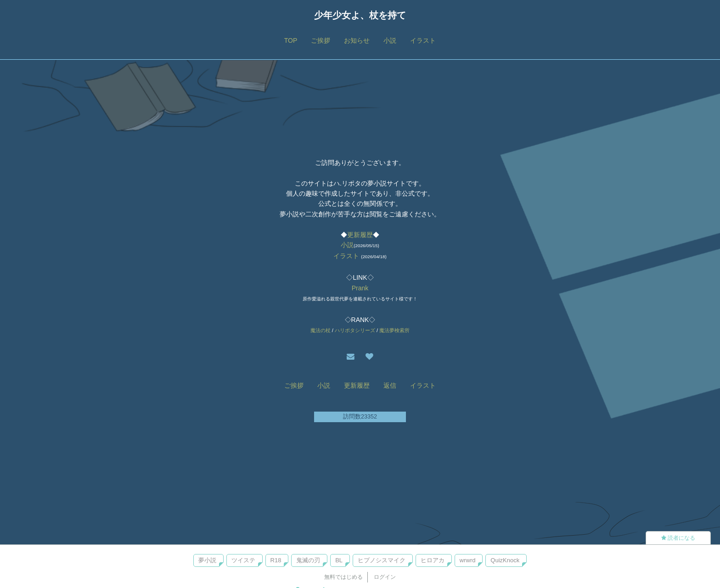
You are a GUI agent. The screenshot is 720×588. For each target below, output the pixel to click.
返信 (390, 385)
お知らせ (357, 40)
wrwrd (468, 560)
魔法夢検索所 (394, 330)
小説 (390, 40)
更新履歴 (360, 235)
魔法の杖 (321, 330)
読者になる (678, 538)
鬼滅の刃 (308, 560)
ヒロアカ (433, 560)
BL (339, 560)
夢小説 (207, 560)
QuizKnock (505, 560)
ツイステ (243, 560)
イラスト (423, 40)
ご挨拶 (321, 40)
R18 (276, 560)
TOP (291, 40)
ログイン (385, 577)
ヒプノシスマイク (382, 560)
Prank (360, 288)
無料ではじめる (343, 577)
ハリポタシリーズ (355, 330)
